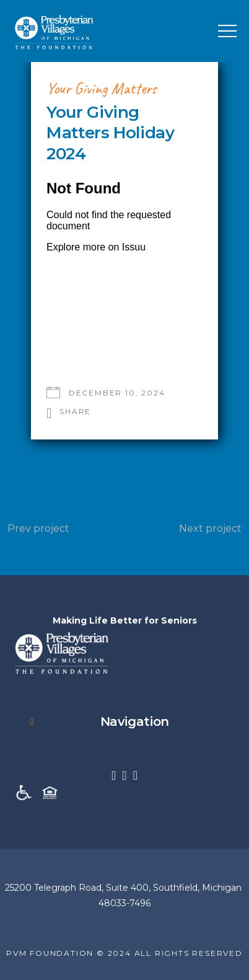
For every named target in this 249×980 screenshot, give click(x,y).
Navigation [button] (97, 722)
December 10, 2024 (117, 393)
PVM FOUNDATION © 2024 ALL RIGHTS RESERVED (124, 953)
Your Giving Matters (102, 88)
